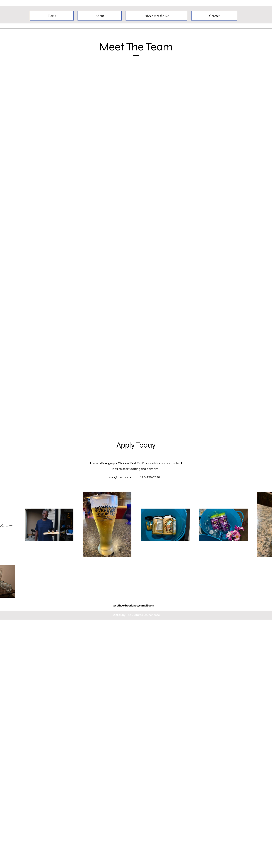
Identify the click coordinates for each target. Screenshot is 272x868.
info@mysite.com (121, 477)
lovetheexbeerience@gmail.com (133, 606)
